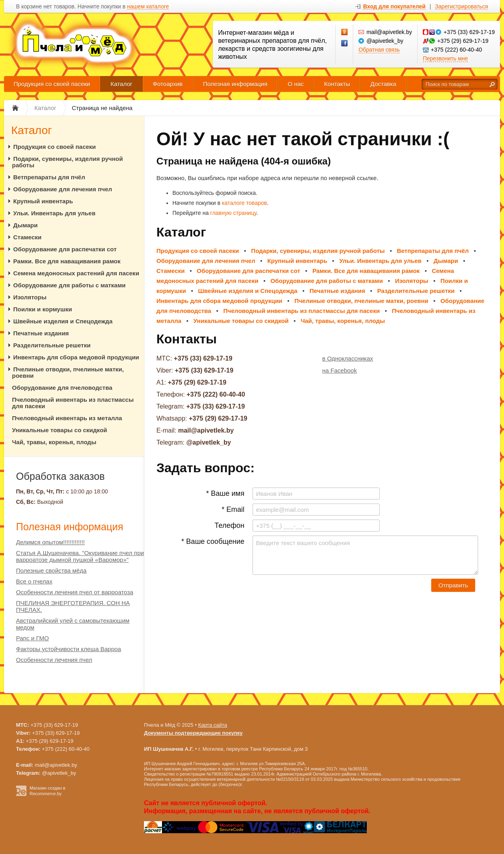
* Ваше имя (225, 493)
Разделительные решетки (52, 345)
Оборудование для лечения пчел (63, 189)
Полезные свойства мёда (51, 570)
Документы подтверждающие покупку (193, 733)
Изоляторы (30, 297)
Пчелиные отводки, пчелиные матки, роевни (68, 372)
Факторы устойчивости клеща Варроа (69, 649)
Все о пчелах (34, 581)
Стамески (27, 237)
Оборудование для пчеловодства (62, 388)
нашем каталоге (148, 7)
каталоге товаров (245, 203)
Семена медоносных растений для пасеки (76, 273)
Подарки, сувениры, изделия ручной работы (67, 162)
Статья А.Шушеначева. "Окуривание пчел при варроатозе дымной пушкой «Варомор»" (80, 556)
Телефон (229, 525)
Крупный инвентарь (43, 201)
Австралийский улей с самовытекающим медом (73, 624)
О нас (296, 84)
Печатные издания (41, 333)
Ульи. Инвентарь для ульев (54, 213)
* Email (233, 509)
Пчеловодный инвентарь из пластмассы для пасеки (73, 403)
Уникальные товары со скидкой (60, 430)
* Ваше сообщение (213, 541)
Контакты (337, 84)
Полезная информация (235, 84)
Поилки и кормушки (43, 309)
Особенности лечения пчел (54, 660)
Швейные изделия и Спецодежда (63, 321)
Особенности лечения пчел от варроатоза (75, 592)
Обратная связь (379, 50)
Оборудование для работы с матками (69, 285)
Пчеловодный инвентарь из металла (67, 418)
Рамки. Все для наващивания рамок (67, 261)
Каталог (121, 84)
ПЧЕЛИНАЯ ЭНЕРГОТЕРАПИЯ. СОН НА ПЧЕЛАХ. (73, 606)
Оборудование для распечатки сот (65, 249)
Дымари (25, 225)
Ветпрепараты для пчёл (49, 177)
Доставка (383, 84)
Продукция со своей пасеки (52, 84)
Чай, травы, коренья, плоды (54, 442)
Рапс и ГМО (32, 638)
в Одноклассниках (348, 358)
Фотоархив (168, 84)
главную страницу (233, 213)
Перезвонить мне (445, 58)
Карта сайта (212, 725)
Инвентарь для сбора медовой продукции (76, 357)
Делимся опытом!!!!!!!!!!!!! (50, 542)
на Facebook (340, 370)
